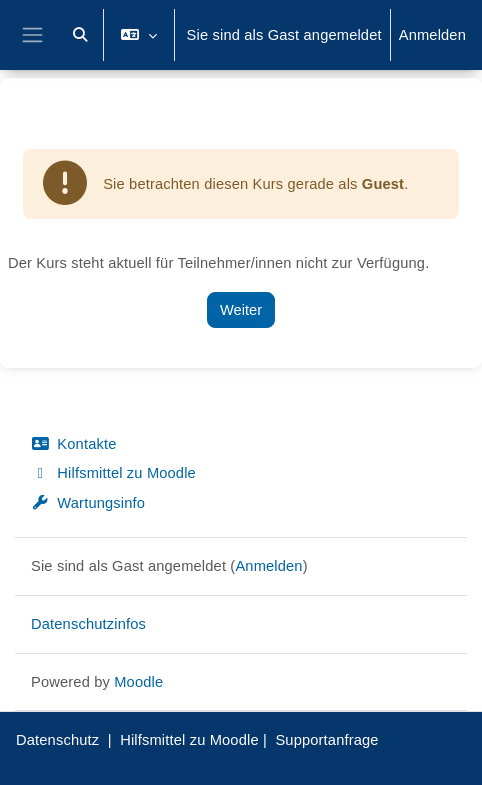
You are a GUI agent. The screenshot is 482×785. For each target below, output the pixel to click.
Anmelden (432, 35)
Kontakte (73, 444)
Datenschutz (57, 740)
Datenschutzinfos (88, 624)
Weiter (241, 310)
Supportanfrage (326, 740)
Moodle (138, 682)
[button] (81, 35)
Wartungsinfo (88, 503)
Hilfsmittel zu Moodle (113, 473)
